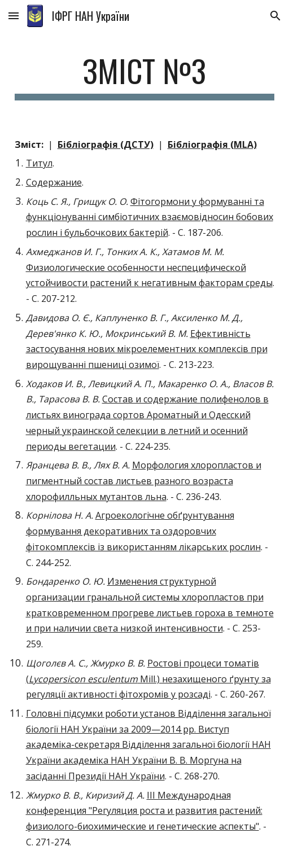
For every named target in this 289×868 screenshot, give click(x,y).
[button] (14, 16)
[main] (145, 76)
